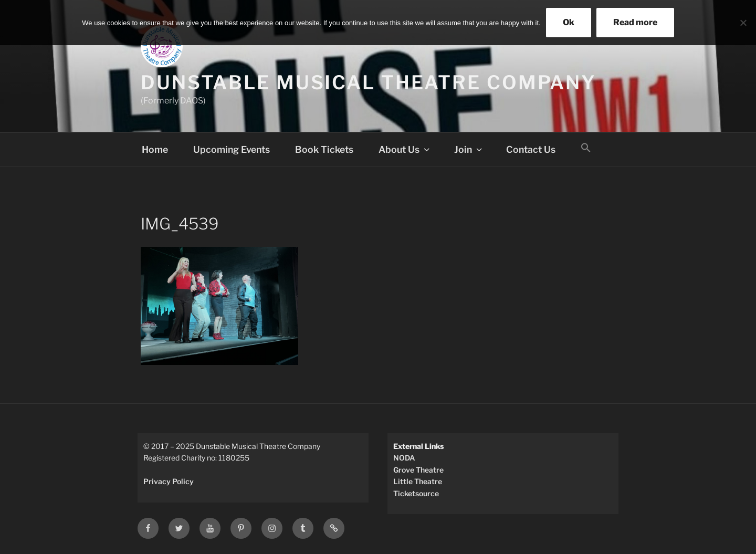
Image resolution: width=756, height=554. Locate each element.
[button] (586, 148)
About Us (405, 149)
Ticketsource (416, 493)
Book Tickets (324, 149)
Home (155, 149)
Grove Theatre (418, 470)
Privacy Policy (169, 481)
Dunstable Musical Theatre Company (369, 82)
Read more (635, 22)
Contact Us (531, 149)
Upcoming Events (232, 149)
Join (469, 149)
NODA (404, 458)
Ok (569, 22)
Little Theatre (418, 481)
